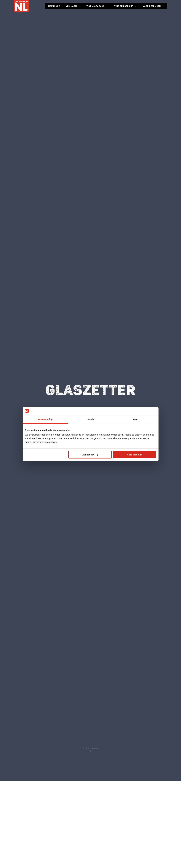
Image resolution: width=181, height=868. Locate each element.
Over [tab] (136, 419)
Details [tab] (91, 419)
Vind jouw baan (97, 6)
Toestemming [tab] (45, 419)
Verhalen (73, 6)
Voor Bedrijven (154, 6)
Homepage (54, 6)
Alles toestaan (135, 455)
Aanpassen (90, 455)
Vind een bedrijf (126, 6)
